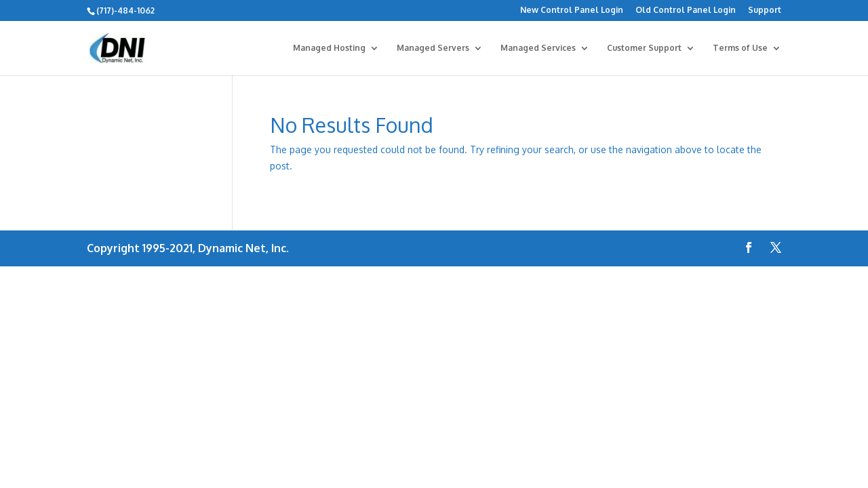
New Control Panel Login (572, 11)
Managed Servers (433, 48)
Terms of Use (740, 48)
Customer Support (644, 48)
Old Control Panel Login (686, 11)
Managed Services (538, 48)
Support (765, 11)
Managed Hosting (329, 48)
